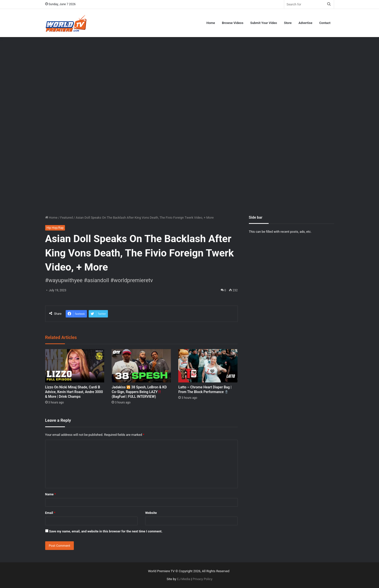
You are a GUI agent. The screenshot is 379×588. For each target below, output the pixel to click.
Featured (67, 218)
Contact (325, 23)
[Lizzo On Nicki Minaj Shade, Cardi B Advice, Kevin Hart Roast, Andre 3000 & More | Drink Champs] (75, 366)
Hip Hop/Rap (55, 228)
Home (211, 23)
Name (51, 494)
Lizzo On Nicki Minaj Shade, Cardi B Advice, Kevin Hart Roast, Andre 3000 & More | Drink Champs (74, 392)
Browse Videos (233, 23)
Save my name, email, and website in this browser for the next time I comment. (106, 531)
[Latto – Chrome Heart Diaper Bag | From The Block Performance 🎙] (208, 366)
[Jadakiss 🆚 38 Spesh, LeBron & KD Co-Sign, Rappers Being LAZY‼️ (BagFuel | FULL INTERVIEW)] (141, 366)
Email (50, 513)
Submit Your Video (264, 23)
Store (288, 23)
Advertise (305, 23)
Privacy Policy (202, 579)
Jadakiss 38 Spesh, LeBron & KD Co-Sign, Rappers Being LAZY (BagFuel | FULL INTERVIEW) (139, 392)
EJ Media (184, 579)
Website (151, 513)
